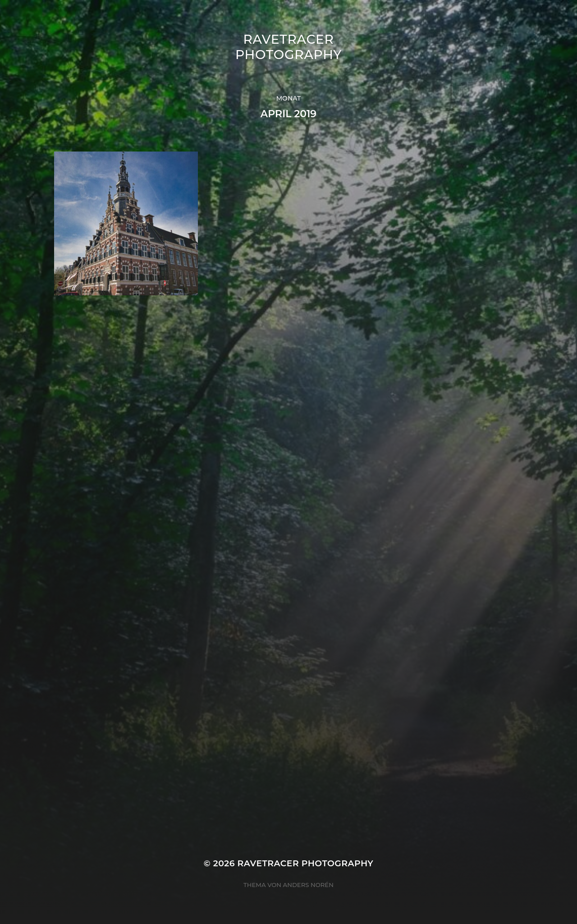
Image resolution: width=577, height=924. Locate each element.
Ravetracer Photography (288, 47)
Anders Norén (308, 885)
